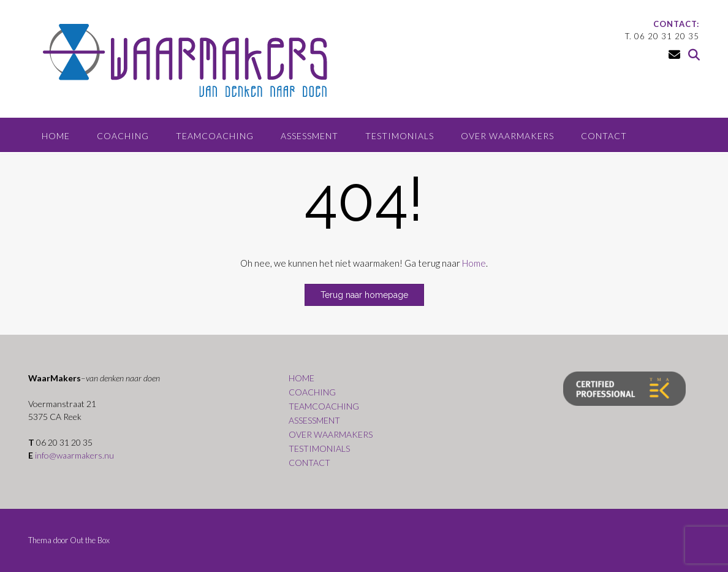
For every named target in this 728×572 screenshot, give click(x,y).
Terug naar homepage (364, 295)
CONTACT (604, 136)
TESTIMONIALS (400, 136)
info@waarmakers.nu (74, 455)
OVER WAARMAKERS (507, 136)
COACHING (123, 136)
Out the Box (90, 540)
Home (474, 263)
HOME (56, 136)
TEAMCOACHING (215, 136)
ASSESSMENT (309, 136)
